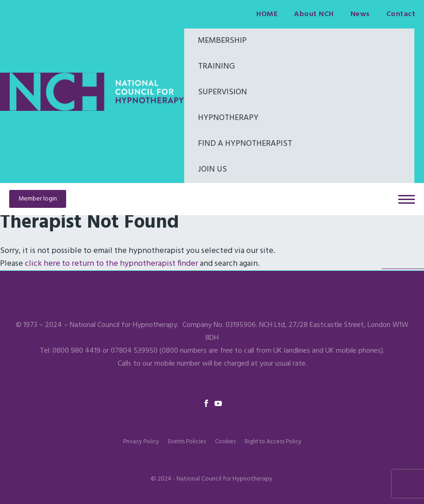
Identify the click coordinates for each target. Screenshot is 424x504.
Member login (38, 199)
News (360, 14)
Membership (222, 41)
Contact (401, 14)
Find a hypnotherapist (245, 144)
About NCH (314, 14)
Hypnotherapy (228, 118)
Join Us (212, 169)
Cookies (225, 442)
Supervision (223, 92)
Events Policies (187, 442)
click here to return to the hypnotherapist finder (111, 264)
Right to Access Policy (273, 442)
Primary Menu (407, 199)
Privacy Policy (141, 442)
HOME (267, 14)
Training (216, 66)
